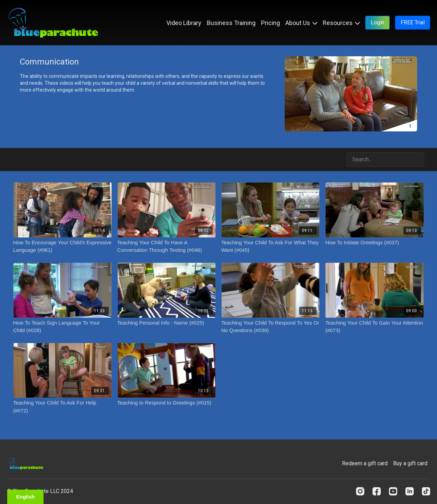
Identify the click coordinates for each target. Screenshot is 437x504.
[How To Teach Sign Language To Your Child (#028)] (62, 327)
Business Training (231, 23)
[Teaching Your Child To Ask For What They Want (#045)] (270, 247)
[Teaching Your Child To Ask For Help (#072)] (62, 407)
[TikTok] (426, 491)
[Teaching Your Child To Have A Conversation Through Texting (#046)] (167, 247)
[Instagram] (360, 491)
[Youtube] (393, 491)
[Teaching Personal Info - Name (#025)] (167, 323)
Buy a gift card (410, 463)
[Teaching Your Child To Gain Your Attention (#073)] (374, 327)
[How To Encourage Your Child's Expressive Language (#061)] (62, 247)
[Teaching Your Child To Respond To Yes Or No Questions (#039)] (270, 327)
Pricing (270, 23)
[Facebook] (377, 491)
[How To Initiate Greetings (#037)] (374, 243)
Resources (341, 23)
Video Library (184, 23)
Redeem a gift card (365, 463)
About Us (301, 23)
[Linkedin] (410, 491)
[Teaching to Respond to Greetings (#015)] (167, 403)
